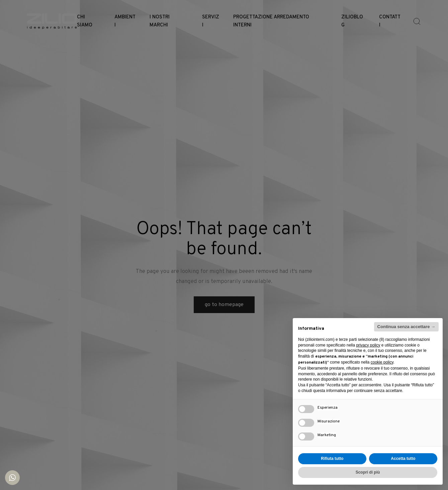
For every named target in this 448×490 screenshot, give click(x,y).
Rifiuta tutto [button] (332, 459)
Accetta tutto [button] (403, 459)
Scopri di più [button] (368, 472)
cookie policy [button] (382, 362)
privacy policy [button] (368, 345)
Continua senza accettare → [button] (406, 327)
